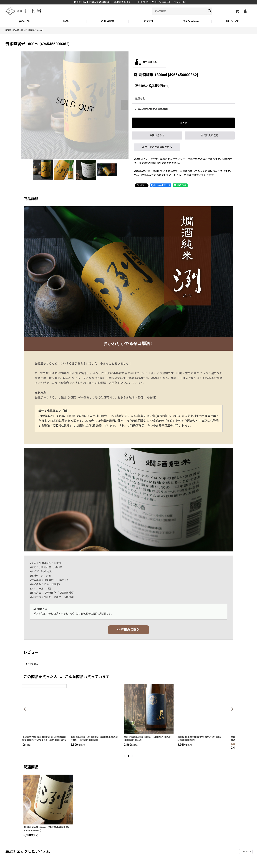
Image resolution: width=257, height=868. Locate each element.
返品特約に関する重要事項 (151, 109)
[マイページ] (245, 11)
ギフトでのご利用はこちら (157, 147)
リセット (246, 852)
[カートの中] (237, 11)
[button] (232, 21)
